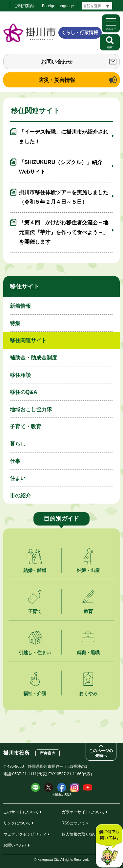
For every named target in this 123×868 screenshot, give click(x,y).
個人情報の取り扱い (79, 834)
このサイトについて (21, 812)
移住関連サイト (28, 340)
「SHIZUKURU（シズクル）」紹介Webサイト (61, 167)
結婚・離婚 (35, 570)
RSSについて (74, 823)
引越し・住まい (35, 653)
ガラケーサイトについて (83, 812)
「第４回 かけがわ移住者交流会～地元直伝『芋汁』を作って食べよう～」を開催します (64, 232)
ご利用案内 (24, 6)
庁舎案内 (48, 753)
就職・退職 (88, 653)
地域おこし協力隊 (31, 409)
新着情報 (20, 306)
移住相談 (20, 375)
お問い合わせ (57, 62)
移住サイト (25, 286)
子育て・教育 (26, 426)
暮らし (18, 444)
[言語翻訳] (97, 6)
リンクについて (17, 823)
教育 (88, 611)
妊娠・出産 (88, 570)
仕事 (15, 461)
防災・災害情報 (57, 80)
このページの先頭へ (101, 753)
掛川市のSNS (61, 795)
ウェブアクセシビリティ (25, 834)
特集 (15, 323)
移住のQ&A (24, 392)
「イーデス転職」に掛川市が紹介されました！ (64, 137)
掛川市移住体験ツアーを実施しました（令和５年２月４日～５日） (64, 197)
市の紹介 (20, 496)
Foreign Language (58, 6)
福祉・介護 (35, 693)
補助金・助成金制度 (33, 358)
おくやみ (88, 693)
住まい (18, 478)
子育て (35, 611)
